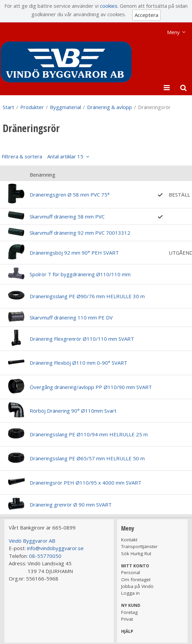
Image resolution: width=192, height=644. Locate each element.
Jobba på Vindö (137, 586)
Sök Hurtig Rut (136, 553)
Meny (173, 32)
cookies (109, 6)
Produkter (32, 107)
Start (8, 107)
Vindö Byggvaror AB (32, 541)
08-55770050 (45, 556)
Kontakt (129, 540)
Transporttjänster (139, 546)
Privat (127, 619)
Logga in (130, 593)
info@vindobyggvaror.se (55, 548)
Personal (131, 572)
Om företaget (136, 579)
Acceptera (146, 15)
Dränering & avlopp (109, 107)
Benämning (43, 175)
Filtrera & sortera (43, 156)
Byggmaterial (65, 107)
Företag (129, 612)
